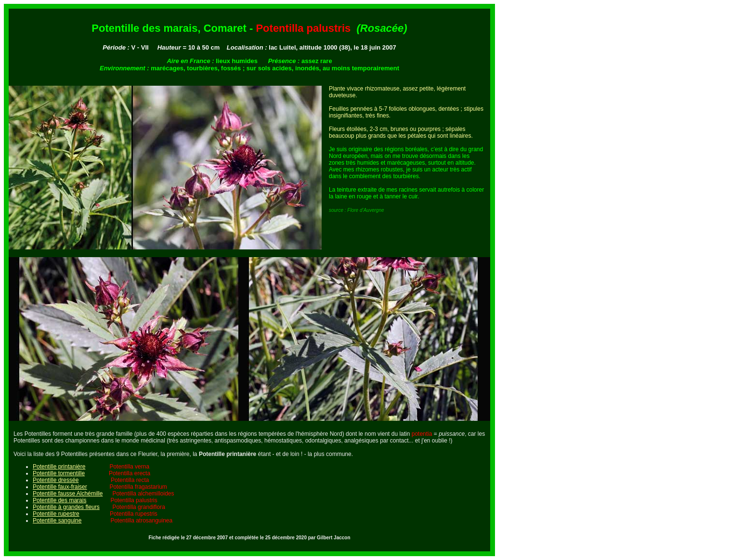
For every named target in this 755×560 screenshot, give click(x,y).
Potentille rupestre (56, 514)
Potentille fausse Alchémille (68, 494)
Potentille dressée (56, 480)
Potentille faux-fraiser (60, 487)
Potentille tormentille (59, 473)
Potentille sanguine (57, 521)
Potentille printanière (59, 467)
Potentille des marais (59, 500)
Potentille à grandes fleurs (66, 507)
